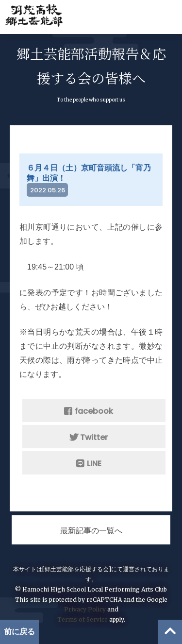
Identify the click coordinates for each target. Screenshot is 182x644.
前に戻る (19, 632)
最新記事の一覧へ (91, 531)
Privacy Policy (85, 609)
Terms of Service (83, 619)
